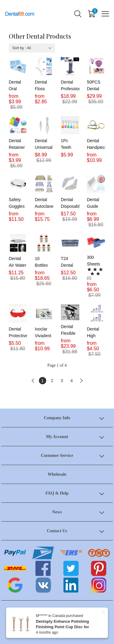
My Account (57, 437)
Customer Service (57, 456)
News (57, 512)
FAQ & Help (57, 493)
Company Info (57, 418)
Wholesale (57, 474)
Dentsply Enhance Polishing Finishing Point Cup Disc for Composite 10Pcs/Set (62, 627)
